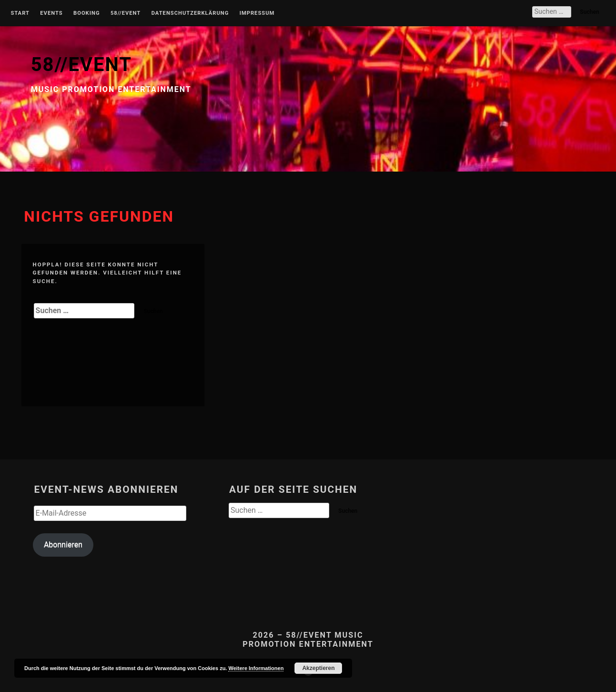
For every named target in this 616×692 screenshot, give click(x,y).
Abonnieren (63, 544)
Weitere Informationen (256, 668)
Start (20, 13)
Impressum (257, 13)
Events (51, 13)
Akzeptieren (318, 668)
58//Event (126, 13)
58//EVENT (81, 65)
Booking (86, 13)
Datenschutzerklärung (190, 13)
